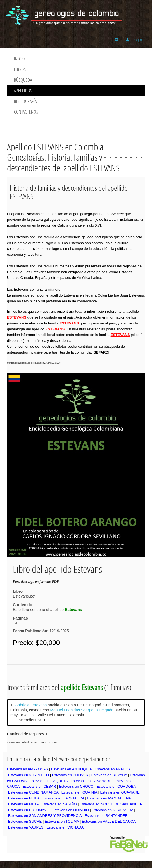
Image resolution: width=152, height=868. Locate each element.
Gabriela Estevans (31, 705)
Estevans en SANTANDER (106, 816)
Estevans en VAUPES (26, 827)
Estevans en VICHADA (65, 827)
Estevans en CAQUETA (49, 781)
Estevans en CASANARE (91, 781)
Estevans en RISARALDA (113, 810)
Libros (20, 69)
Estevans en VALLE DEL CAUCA (109, 821)
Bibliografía (25, 101)
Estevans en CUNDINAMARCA (33, 792)
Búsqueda (23, 80)
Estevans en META (23, 804)
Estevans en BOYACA (109, 775)
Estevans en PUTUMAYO (29, 810)
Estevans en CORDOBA (116, 786)
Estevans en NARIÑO (59, 804)
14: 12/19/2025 (41, 627)
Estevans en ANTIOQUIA (71, 769)
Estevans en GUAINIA (79, 792)
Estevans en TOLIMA (62, 821)
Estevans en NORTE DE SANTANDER (111, 804)
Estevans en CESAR (39, 786)
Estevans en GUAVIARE (120, 792)
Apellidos (23, 91)
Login (137, 40)
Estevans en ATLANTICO (28, 775)
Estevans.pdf (24, 596)
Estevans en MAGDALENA (109, 798)
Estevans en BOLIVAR (70, 775)
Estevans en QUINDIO (71, 810)
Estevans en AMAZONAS (28, 769)
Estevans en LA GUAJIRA (63, 798)
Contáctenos (26, 112)
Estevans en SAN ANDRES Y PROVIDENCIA (45, 816)
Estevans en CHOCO (76, 786)
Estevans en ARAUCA (113, 769)
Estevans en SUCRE (25, 821)
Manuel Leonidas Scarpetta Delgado (82, 710)
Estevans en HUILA (24, 798)
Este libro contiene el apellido (47, 610)
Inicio (19, 59)
